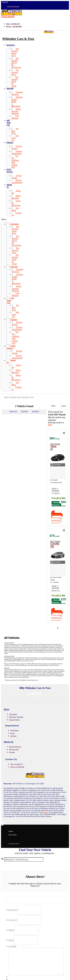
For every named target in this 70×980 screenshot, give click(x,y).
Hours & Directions (16, 203)
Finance (10, 142)
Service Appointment (17, 181)
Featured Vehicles (17, 93)
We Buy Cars (15, 131)
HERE (46, 812)
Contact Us (17, 214)
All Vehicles (13, 397)
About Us (9, 186)
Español (5, 2)
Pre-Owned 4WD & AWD (15, 82)
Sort (64, 406)
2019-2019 (25, 397)
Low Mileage (15, 117)
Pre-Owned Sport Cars (15, 52)
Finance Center (17, 147)
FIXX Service (10, 171)
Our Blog (15, 209)
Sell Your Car (9, 123)
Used (19, 397)
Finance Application (17, 152)
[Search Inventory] (24, 859)
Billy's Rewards (16, 197)
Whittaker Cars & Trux (18, 39)
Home (6, 397)
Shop (7, 709)
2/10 (50, 425)
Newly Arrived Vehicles (16, 111)
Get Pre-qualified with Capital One (15, 162)
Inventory (11, 45)
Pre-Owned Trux (15, 72)
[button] (8, 16)
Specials (10, 88)
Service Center (17, 177)
